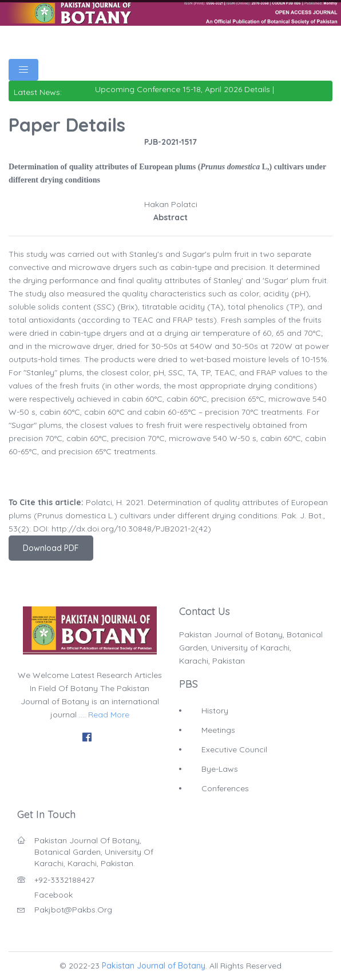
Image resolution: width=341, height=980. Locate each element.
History (215, 711)
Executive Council (234, 749)
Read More (109, 715)
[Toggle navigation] (23, 70)
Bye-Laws (220, 769)
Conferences (225, 788)
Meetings (218, 730)
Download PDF (51, 548)
